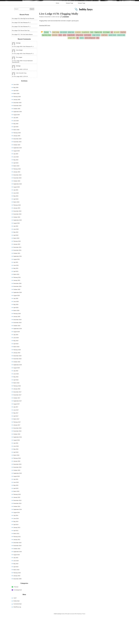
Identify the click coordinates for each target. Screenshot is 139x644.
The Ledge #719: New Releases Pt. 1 (21, 55)
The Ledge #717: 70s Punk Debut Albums (22, 63)
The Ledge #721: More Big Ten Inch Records (23, 47)
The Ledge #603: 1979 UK (21, 98)
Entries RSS (64, 642)
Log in (15, 626)
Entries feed (16, 629)
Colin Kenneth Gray (21, 102)
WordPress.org (17, 636)
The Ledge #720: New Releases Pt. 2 (21, 51)
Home (58, 32)
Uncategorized (18, 618)
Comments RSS (73, 642)
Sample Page (69, 32)
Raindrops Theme (81, 642)
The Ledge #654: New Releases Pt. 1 (24, 75)
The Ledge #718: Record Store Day (21, 59)
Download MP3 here (45, 54)
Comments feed (17, 632)
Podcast (16, 615)
